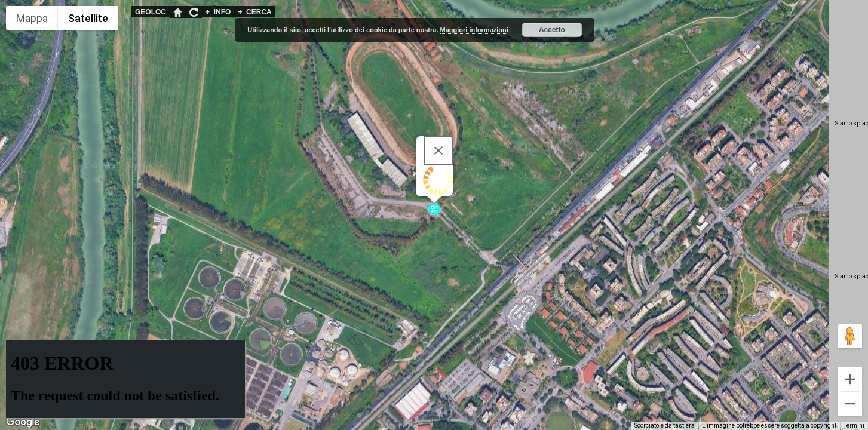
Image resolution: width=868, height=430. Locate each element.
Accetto (552, 30)
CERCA (254, 12)
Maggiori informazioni (474, 30)
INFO (218, 12)
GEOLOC (151, 12)
